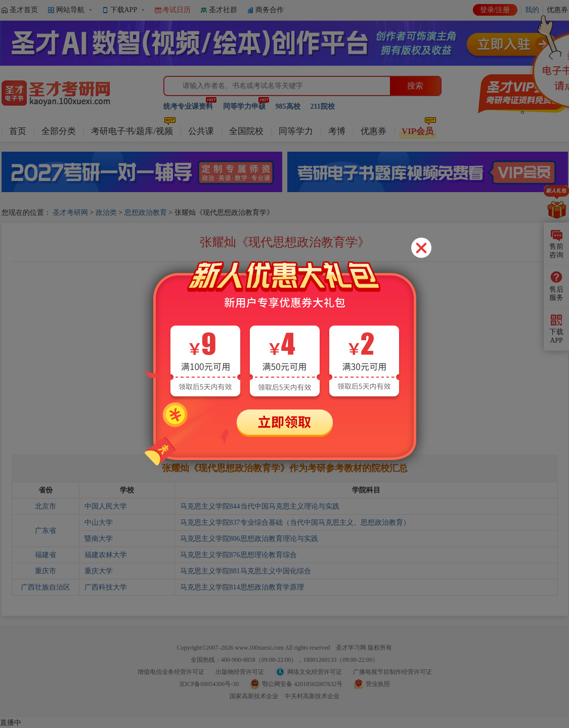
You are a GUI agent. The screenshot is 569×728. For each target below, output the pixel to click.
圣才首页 (24, 10)
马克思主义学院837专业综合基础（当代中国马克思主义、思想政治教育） (295, 522)
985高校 (288, 106)
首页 (18, 131)
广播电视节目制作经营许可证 (392, 672)
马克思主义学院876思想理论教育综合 (238, 555)
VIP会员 (418, 131)
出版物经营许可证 (240, 672)
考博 (337, 131)
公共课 (201, 131)
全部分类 (59, 131)
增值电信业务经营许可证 (171, 672)
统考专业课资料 (188, 106)
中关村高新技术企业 (312, 696)
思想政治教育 (146, 213)
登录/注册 (495, 10)
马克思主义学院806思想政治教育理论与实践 (249, 539)
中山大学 (99, 522)
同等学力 (296, 131)
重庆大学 (99, 571)
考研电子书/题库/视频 (132, 131)
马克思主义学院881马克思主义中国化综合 (246, 571)
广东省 (46, 531)
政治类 (106, 213)
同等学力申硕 (244, 106)
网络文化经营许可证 (315, 672)
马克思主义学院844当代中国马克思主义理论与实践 (260, 506)
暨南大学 (99, 539)
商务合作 (270, 10)
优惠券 (374, 131)
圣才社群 (223, 10)
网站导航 (70, 10)
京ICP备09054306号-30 (209, 684)
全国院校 (246, 131)
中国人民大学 (106, 506)
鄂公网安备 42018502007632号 (302, 684)
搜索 (415, 86)
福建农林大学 (106, 555)
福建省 (46, 555)
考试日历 (177, 10)
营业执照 (378, 684)
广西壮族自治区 (46, 587)
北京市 (46, 506)
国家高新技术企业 (254, 696)
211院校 (323, 106)
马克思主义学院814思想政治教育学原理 (242, 587)
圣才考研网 (70, 213)
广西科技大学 (106, 587)
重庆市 (46, 571)
